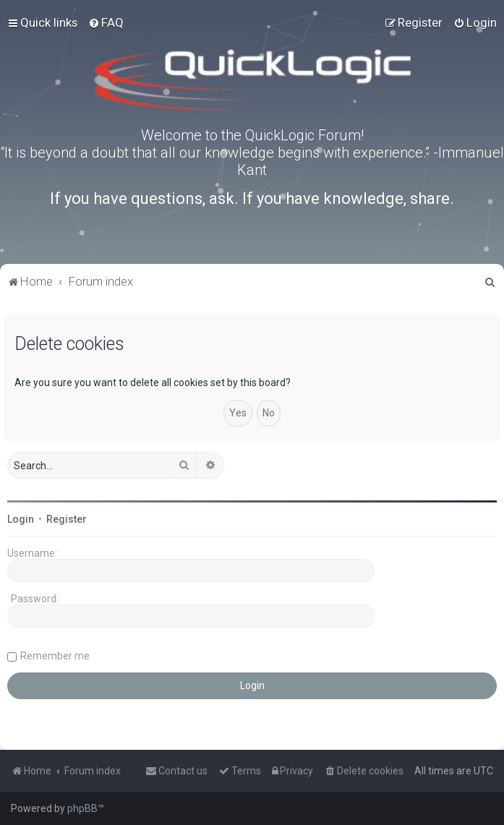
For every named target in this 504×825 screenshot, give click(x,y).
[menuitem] (106, 22)
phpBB (82, 808)
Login (21, 519)
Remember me (55, 656)
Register (67, 519)
